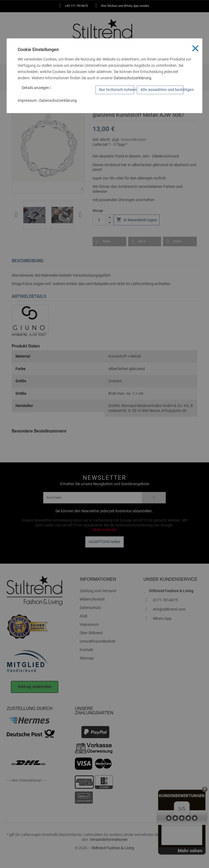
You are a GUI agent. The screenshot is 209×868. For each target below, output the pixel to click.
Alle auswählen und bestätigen (162, 90)
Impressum (27, 100)
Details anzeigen (37, 88)
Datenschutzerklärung (133, 78)
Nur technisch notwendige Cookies (117, 90)
